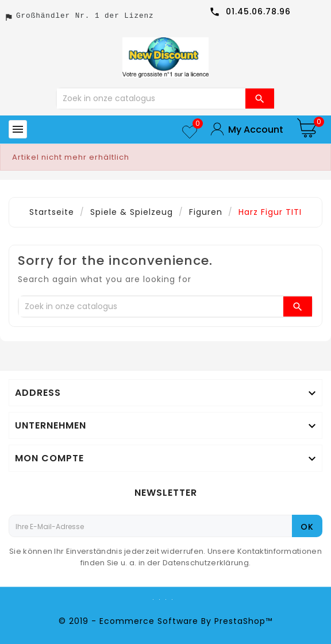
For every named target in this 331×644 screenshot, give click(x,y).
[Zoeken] (151, 99)
